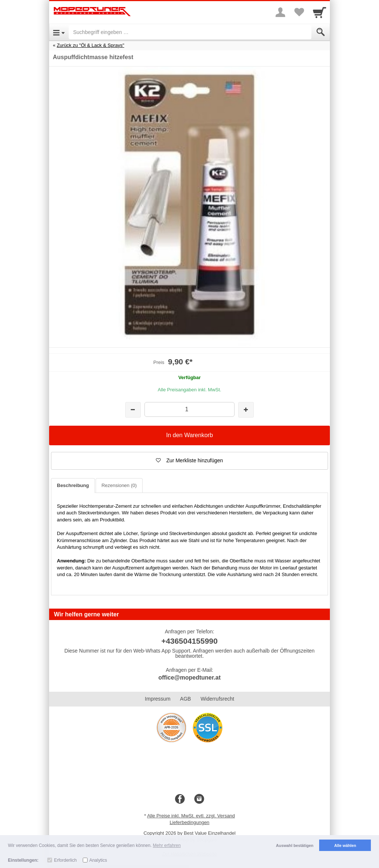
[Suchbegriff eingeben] (190, 32)
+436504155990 (189, 641)
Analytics (98, 860)
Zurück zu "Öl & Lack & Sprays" (91, 45)
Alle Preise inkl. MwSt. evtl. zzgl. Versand (191, 816)
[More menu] (280, 12)
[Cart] (320, 12)
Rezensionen (119, 485)
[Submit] (321, 32)
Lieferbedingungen (189, 822)
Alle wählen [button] (345, 845)
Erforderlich (65, 860)
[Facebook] (180, 799)
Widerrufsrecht (217, 699)
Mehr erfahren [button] (167, 845)
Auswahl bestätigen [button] (295, 845)
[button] (189, 461)
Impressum (158, 699)
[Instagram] (199, 799)
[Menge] (189, 409)
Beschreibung (73, 485)
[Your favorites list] (299, 12)
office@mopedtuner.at (190, 678)
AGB (185, 699)
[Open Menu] (59, 32)
